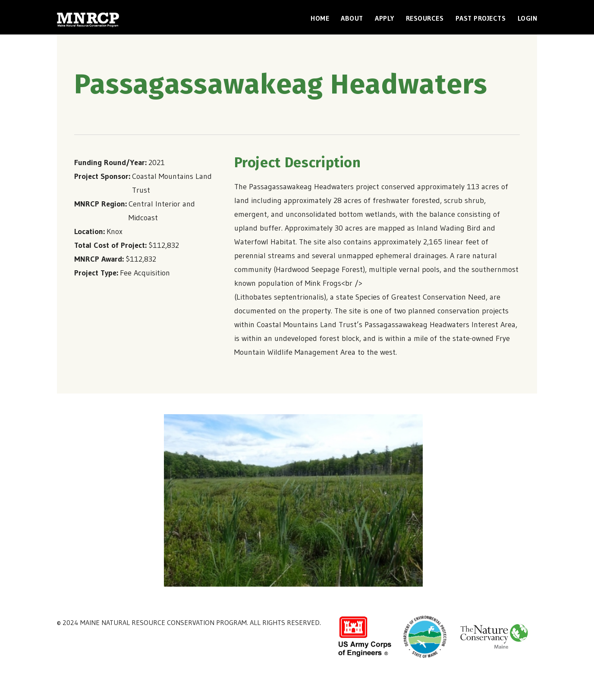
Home (320, 18)
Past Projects (481, 18)
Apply (385, 18)
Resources (425, 18)
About (352, 18)
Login (528, 18)
